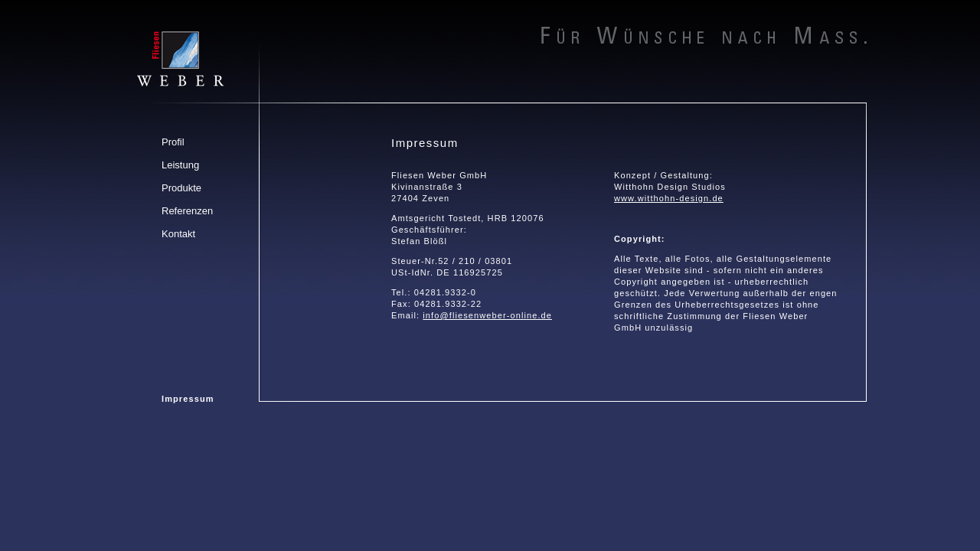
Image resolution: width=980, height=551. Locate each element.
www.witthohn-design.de (669, 198)
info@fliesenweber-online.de (487, 315)
